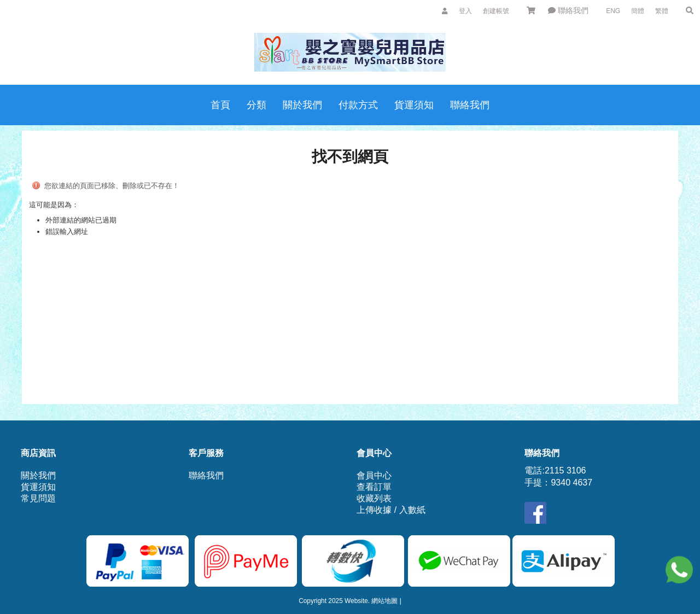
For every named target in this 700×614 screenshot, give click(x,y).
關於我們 (38, 475)
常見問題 (38, 498)
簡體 (638, 11)
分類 (256, 105)
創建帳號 (496, 11)
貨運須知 (38, 487)
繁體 (662, 11)
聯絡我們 (568, 10)
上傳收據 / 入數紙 (391, 510)
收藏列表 (374, 498)
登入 (465, 11)
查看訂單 (374, 487)
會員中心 (374, 475)
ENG (613, 11)
